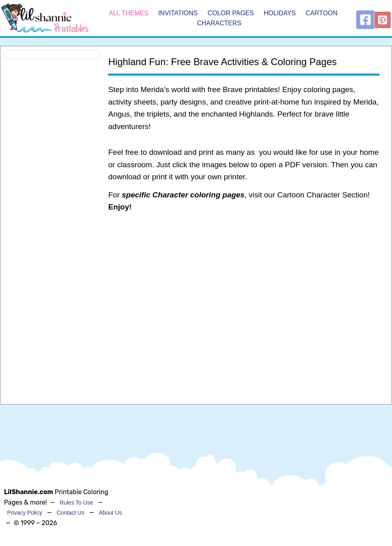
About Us (111, 513)
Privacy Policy (25, 513)
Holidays (280, 13)
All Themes (128, 13)
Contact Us (71, 513)
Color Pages (231, 13)
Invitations (178, 13)
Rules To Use (77, 503)
